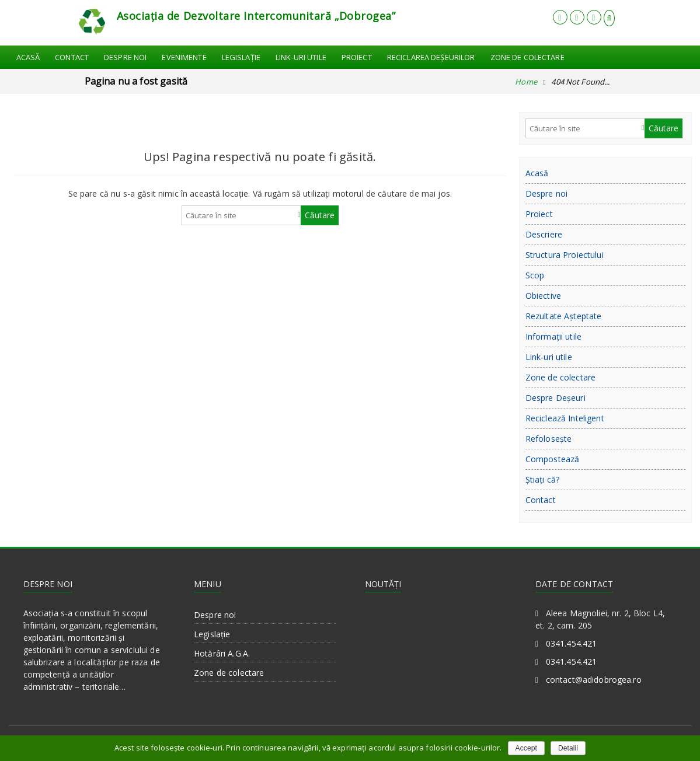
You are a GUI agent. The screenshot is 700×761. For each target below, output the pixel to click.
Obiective (543, 296)
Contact (72, 57)
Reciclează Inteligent (565, 418)
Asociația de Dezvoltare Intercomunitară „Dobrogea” (256, 16)
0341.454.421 (572, 643)
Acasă (28, 57)
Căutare (320, 215)
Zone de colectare (527, 57)
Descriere (544, 234)
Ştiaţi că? (542, 479)
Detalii (568, 748)
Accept (526, 748)
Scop (535, 275)
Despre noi (125, 57)
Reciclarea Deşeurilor (431, 57)
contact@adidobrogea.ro (594, 680)
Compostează (553, 459)
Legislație (241, 57)
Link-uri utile (301, 57)
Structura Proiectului (565, 255)
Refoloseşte (549, 439)
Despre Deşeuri (556, 398)
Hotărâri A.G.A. (222, 653)
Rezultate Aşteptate (564, 316)
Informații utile (553, 336)
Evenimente (184, 57)
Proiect (357, 57)
